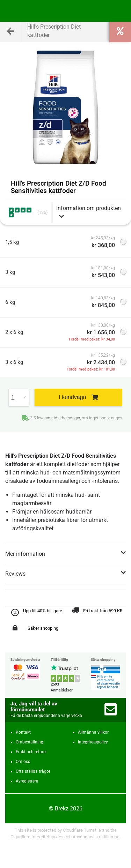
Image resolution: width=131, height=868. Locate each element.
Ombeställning (30, 742)
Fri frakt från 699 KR (103, 611)
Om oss (23, 762)
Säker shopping (43, 628)
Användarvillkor (88, 837)
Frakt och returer (31, 752)
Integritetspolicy (93, 742)
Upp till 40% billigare (43, 611)
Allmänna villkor (93, 732)
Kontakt (23, 732)
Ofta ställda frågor (33, 771)
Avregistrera (27, 781)
